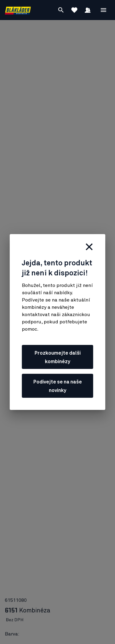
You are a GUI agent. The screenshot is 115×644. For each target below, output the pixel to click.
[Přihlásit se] (88, 10)
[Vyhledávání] (61, 10)
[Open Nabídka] (103, 10)
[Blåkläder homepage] (18, 10)
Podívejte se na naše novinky (58, 386)
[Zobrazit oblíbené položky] (74, 10)
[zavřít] (89, 247)
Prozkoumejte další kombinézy (58, 357)
